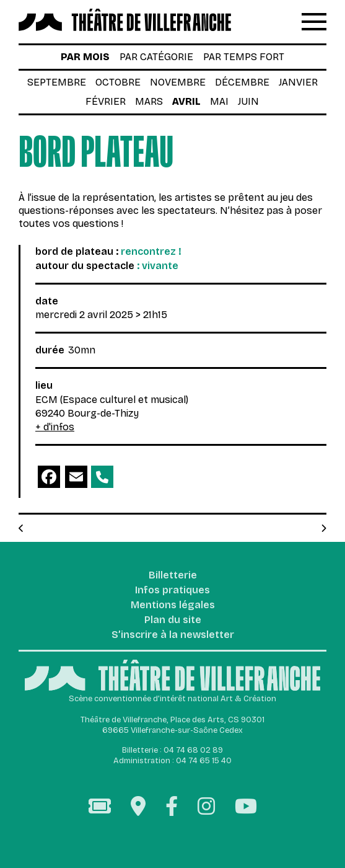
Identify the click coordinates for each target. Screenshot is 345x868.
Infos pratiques (172, 591)
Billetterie (173, 576)
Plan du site (173, 620)
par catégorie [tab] (156, 57)
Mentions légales (173, 605)
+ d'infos (55, 427)
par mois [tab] (85, 57)
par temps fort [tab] (244, 57)
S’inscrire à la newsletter (173, 635)
